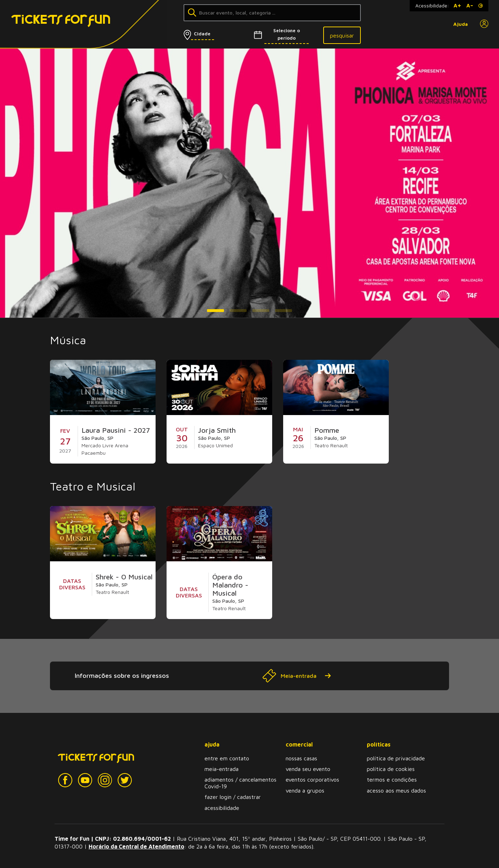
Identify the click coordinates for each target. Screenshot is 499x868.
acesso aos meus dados (396, 790)
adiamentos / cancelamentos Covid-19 (240, 783)
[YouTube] (85, 780)
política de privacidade (396, 758)
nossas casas (301, 758)
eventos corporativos (312, 779)
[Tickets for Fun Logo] (49, 24)
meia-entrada (222, 769)
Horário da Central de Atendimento (136, 846)
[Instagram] (105, 780)
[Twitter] (125, 780)
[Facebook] (65, 780)
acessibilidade (222, 808)
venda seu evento (308, 769)
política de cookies (391, 769)
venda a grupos (305, 790)
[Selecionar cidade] (211, 34)
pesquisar (342, 35)
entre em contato (227, 758)
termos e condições (392, 779)
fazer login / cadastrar (233, 797)
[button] (215, 311)
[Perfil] (484, 24)
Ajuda (461, 24)
